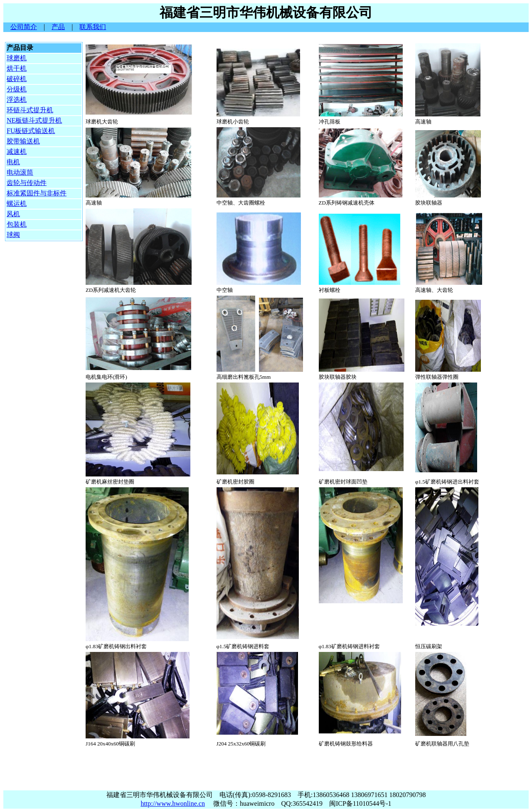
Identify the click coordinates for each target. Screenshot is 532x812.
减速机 (17, 152)
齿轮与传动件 (27, 183)
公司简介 (24, 27)
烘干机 (17, 68)
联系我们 (93, 27)
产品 (58, 27)
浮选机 (17, 100)
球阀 (13, 235)
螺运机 (17, 204)
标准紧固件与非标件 (37, 193)
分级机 (17, 89)
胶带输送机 (23, 141)
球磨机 (17, 58)
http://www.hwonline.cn (173, 803)
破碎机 (17, 79)
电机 (13, 162)
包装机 (17, 224)
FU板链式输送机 (31, 131)
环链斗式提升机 (30, 110)
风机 (13, 214)
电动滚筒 (20, 172)
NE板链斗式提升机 (34, 120)
